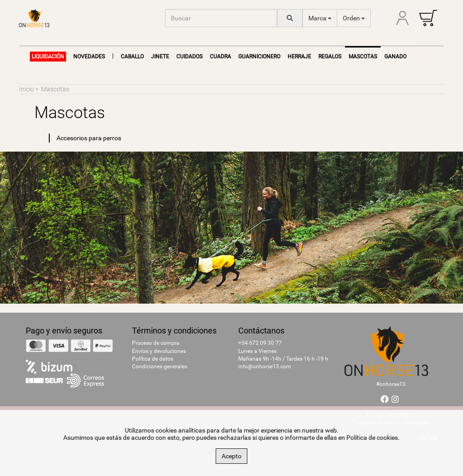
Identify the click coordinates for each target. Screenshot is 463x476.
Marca (320, 18)
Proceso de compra (156, 343)
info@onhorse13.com (265, 367)
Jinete (160, 57)
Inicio (26, 89)
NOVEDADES (89, 57)
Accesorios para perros (89, 138)
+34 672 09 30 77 (260, 343)
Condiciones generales (160, 367)
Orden (354, 18)
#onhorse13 (391, 384)
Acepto (231, 456)
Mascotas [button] (363, 57)
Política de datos (153, 359)
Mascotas (55, 89)
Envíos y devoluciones (159, 351)
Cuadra (220, 57)
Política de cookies (372, 438)
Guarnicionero (259, 57)
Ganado (395, 57)
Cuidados (189, 57)
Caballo (132, 57)
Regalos (330, 57)
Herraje (299, 57)
